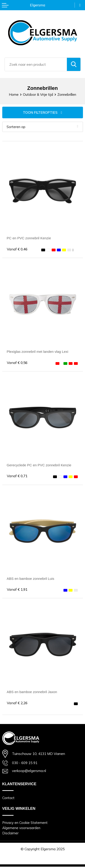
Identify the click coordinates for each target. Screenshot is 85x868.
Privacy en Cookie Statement (25, 824)
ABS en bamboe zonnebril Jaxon (33, 692)
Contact (8, 799)
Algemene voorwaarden (21, 829)
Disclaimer (11, 834)
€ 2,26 (18, 703)
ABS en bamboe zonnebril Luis (31, 579)
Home (13, 95)
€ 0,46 (18, 249)
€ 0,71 (18, 476)
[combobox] (36, 64)
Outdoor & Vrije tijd (38, 95)
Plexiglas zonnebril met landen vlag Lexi (39, 352)
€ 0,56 (18, 363)
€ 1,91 (18, 590)
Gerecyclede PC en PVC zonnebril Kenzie (40, 465)
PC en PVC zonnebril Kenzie (30, 238)
